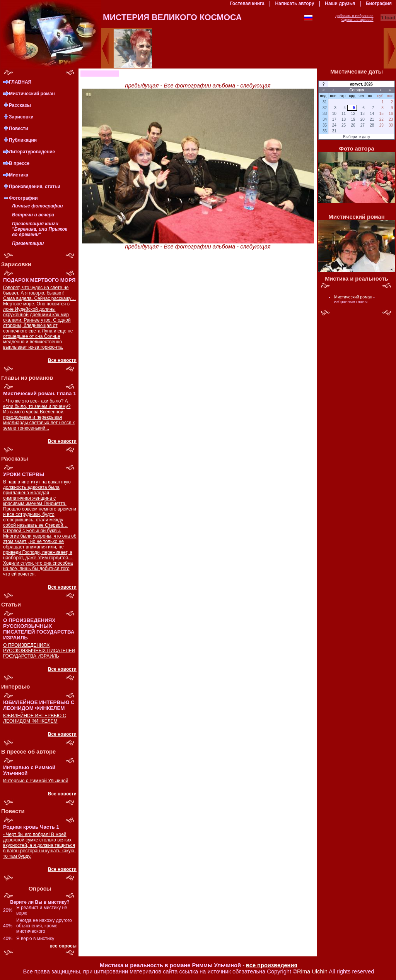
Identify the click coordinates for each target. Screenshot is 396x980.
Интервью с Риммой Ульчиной (36, 781)
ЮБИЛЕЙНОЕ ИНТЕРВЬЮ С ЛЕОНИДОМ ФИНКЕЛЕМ (35, 718)
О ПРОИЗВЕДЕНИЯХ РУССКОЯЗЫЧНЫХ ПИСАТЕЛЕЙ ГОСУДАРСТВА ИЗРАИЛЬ (39, 651)
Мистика (19, 175)
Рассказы (20, 105)
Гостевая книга (247, 3)
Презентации (28, 243)
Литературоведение (32, 152)
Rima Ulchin (312, 971)
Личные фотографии (38, 206)
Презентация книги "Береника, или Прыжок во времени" (40, 229)
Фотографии (23, 198)
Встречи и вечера (33, 215)
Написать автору (295, 3)
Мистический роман (32, 94)
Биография (379, 3)
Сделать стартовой (358, 20)
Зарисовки (21, 117)
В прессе (19, 163)
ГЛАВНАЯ (20, 82)
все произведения (272, 965)
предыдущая (142, 86)
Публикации (23, 140)
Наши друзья (340, 3)
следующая (255, 86)
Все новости (62, 360)
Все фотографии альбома (199, 86)
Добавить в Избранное (354, 16)
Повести (19, 128)
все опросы (63, 946)
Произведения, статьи (35, 187)
